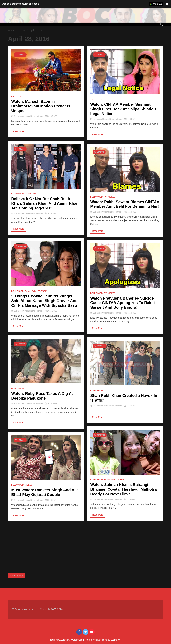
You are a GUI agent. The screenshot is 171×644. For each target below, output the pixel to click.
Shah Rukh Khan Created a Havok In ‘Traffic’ (124, 398)
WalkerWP (116, 640)
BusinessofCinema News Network (27, 116)
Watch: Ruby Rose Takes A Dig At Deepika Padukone (42, 396)
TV (92, 99)
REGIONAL (16, 97)
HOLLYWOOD (17, 389)
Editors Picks (31, 194)
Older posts (17, 576)
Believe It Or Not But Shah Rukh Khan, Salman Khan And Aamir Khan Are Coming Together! (45, 203)
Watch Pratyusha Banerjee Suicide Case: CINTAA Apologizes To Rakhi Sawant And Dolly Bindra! (123, 303)
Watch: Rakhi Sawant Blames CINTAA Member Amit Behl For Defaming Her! (125, 204)
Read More (19, 131)
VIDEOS (29, 485)
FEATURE (42, 291)
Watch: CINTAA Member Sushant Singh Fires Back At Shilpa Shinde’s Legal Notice (123, 109)
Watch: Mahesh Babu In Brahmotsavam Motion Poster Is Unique (41, 106)
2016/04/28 (51, 116)
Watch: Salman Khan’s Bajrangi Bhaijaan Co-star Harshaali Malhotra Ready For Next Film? (123, 489)
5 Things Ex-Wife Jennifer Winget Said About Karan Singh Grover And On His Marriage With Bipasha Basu (44, 301)
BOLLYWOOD (17, 194)
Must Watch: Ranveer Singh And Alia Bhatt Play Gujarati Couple (45, 492)
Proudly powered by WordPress (66, 640)
